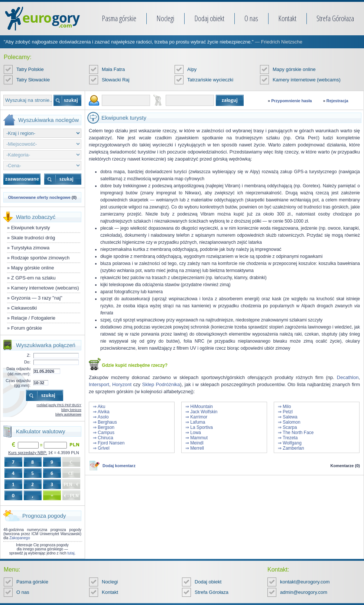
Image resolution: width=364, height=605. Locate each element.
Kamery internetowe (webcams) (307, 80)
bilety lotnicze (71, 410)
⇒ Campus (104, 433)
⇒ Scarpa (287, 427)
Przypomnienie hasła (291, 101)
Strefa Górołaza (335, 18)
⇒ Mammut (196, 438)
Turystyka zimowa (30, 248)
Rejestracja (337, 101)
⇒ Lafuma (195, 422)
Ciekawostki (24, 308)
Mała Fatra (113, 69)
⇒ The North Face (296, 433)
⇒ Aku (99, 407)
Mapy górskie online (294, 69)
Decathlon (348, 377)
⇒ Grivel (101, 448)
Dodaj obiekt (209, 18)
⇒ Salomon (289, 422)
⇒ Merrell (195, 448)
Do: (27, 362)
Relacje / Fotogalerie (33, 318)
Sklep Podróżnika (161, 384)
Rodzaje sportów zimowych (40, 258)
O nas (251, 18)
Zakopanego (20, 538)
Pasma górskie (119, 18)
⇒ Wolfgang (290, 443)
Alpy (192, 69)
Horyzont (122, 384)
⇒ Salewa (288, 417)
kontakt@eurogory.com (305, 582)
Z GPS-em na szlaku (33, 278)
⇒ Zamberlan (291, 448)
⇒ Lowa (193, 433)
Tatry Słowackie (33, 80)
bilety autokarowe (68, 414)
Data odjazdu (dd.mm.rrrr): (18, 371)
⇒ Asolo (101, 417)
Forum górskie (27, 328)
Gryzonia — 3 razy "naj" (37, 298)
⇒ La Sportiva (199, 427)
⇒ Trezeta (288, 438)
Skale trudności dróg (33, 238)
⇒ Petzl (285, 412)
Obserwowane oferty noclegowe (39, 197)
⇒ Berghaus (105, 422)
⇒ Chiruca (103, 438)
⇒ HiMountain (199, 407)
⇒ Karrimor (196, 417)
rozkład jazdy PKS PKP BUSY (59, 405)
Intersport (99, 384)
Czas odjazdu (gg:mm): (18, 383)
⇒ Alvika (101, 412)
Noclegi (165, 18)
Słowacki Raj (116, 80)
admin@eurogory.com (304, 592)
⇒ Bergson (104, 427)
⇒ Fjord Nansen (109, 443)
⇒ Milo (284, 407)
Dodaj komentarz (119, 466)
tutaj (71, 553)
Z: (29, 355)
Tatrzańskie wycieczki (210, 80)
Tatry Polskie (30, 69)
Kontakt (287, 18)
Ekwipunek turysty (31, 228)
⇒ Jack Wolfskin (201, 412)
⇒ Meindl (194, 443)
